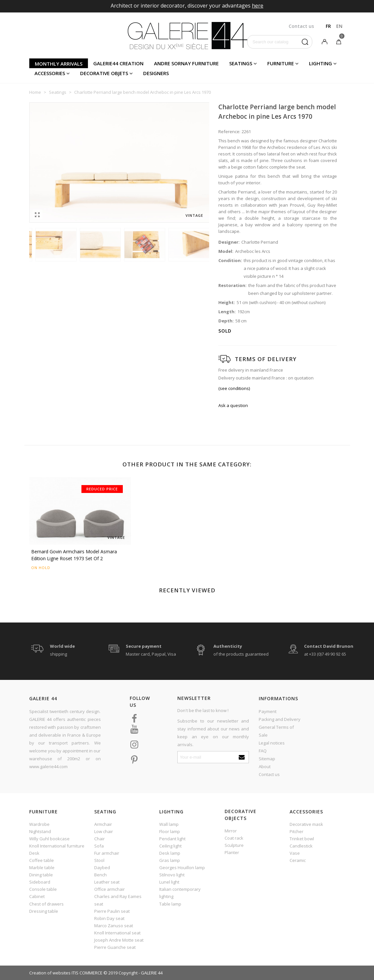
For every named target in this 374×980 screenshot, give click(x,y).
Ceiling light (170, 846)
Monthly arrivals (59, 64)
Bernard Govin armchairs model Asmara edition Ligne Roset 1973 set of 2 (74, 555)
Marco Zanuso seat (114, 926)
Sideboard (40, 882)
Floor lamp (170, 831)
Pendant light (172, 839)
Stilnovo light (172, 875)
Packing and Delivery (280, 719)
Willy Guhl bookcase (49, 839)
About (265, 766)
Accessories (50, 73)
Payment (268, 711)
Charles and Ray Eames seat (118, 900)
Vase (295, 853)
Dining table (41, 875)
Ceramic (298, 860)
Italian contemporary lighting (180, 893)
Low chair (104, 831)
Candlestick (301, 846)
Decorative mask (306, 824)
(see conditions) (234, 388)
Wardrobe (39, 824)
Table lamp (170, 904)
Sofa (99, 846)
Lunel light (169, 882)
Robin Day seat (109, 918)
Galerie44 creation (118, 63)
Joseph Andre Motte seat (119, 940)
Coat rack (234, 838)
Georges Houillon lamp (182, 868)
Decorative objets (104, 73)
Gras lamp (170, 860)
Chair (99, 839)
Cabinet (37, 896)
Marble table (42, 868)
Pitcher (297, 831)
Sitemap (267, 759)
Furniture (281, 63)
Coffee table (42, 860)
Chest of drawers (46, 904)
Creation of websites (50, 973)
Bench (100, 875)
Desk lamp (170, 853)
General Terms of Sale (276, 731)
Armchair (103, 824)
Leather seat (107, 882)
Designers (156, 73)
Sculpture (234, 845)
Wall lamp (169, 824)
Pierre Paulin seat (112, 911)
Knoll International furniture (57, 846)
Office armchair (110, 889)
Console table (43, 889)
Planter (232, 852)
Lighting (320, 63)
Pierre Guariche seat (115, 947)
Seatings (241, 63)
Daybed (102, 868)
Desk (34, 853)
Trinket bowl (302, 839)
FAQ (263, 751)
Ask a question (233, 405)
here (258, 6)
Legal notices (272, 743)
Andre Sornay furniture (186, 63)
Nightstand (40, 831)
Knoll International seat (117, 933)
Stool (99, 860)
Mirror (231, 831)
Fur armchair (107, 853)
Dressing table (44, 911)
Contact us (269, 774)
